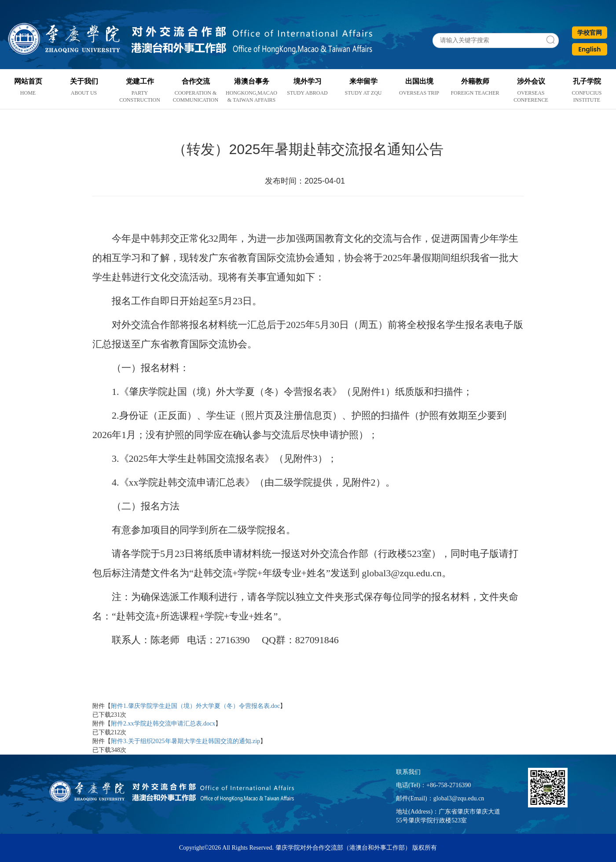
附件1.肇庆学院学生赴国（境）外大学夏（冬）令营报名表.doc (195, 706)
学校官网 (590, 33)
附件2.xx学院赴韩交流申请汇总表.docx (163, 724)
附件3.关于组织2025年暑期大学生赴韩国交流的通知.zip (185, 741)
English (590, 49)
